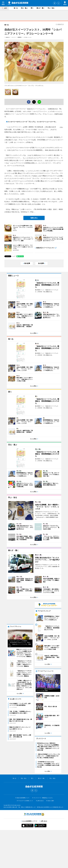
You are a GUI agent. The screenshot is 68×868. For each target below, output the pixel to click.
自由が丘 (8, 37)
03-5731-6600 (9, 111)
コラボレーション (28, 37)
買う (32, 8)
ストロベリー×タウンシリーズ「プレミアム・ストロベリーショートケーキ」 (32, 122)
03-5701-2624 (42, 209)
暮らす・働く (41, 8)
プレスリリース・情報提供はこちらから (43, 836)
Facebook (55, 3)
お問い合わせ (40, 839)
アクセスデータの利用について (25, 839)
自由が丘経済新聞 (18, 3)
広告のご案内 (51, 839)
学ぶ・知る (51, 8)
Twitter (59, 3)
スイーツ (14, 37)
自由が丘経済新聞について (23, 836)
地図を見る (34, 218)
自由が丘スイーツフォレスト (45, 248)
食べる (16, 8)
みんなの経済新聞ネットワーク (34, 852)
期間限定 (20, 37)
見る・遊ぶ (24, 8)
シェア (14, 256)
